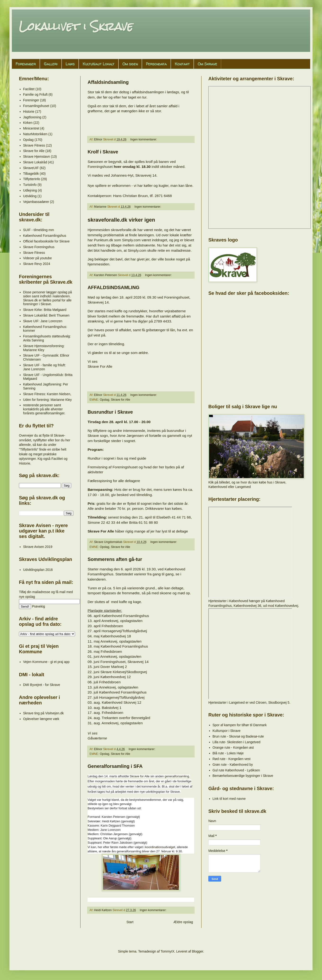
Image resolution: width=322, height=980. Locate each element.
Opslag (104, 400)
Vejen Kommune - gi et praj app (46, 662)
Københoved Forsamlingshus (45, 236)
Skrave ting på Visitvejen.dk (44, 713)
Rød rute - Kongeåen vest (232, 759)
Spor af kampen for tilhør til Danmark (240, 725)
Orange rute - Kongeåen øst (233, 747)
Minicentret (31, 128)
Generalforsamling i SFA (115, 766)
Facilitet (29, 89)
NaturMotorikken (35, 134)
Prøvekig (38, 606)
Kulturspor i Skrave (227, 731)
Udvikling (30, 196)
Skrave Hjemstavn (37, 157)
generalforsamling (177, 776)
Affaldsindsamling (108, 82)
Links (70, 64)
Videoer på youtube (38, 258)
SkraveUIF (31, 168)
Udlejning (30, 190)
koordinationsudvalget (160, 847)
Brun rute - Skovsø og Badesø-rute (238, 736)
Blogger (197, 951)
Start (130, 922)
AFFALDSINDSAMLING (114, 287)
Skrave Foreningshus (39, 247)
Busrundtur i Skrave (110, 412)
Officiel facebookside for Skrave (47, 241)
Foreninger (26, 64)
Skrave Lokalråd (35, 162)
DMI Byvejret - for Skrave (42, 685)
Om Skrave (207, 64)
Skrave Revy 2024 (37, 264)
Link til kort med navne (229, 799)
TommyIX (167, 951)
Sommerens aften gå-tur (115, 559)
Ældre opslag (183, 922)
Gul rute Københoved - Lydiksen (236, 770)
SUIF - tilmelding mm (39, 230)
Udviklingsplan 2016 (38, 570)
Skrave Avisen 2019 (38, 547)
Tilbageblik (31, 174)
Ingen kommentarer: (144, 139)
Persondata (156, 64)
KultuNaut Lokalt (98, 64)
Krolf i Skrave (103, 152)
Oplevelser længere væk (41, 719)
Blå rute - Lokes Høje (228, 753)
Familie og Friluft (35, 94)
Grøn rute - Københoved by (233, 765)
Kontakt (182, 64)
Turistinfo (30, 185)
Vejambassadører (36, 202)
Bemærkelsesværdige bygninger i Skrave (243, 776)
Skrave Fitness (34, 145)
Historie (29, 112)
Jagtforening (32, 117)
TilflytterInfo (32, 179)
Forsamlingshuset (36, 106)
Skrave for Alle (120, 400)
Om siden (130, 64)
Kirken (28, 123)
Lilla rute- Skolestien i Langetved (237, 742)
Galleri (51, 64)
